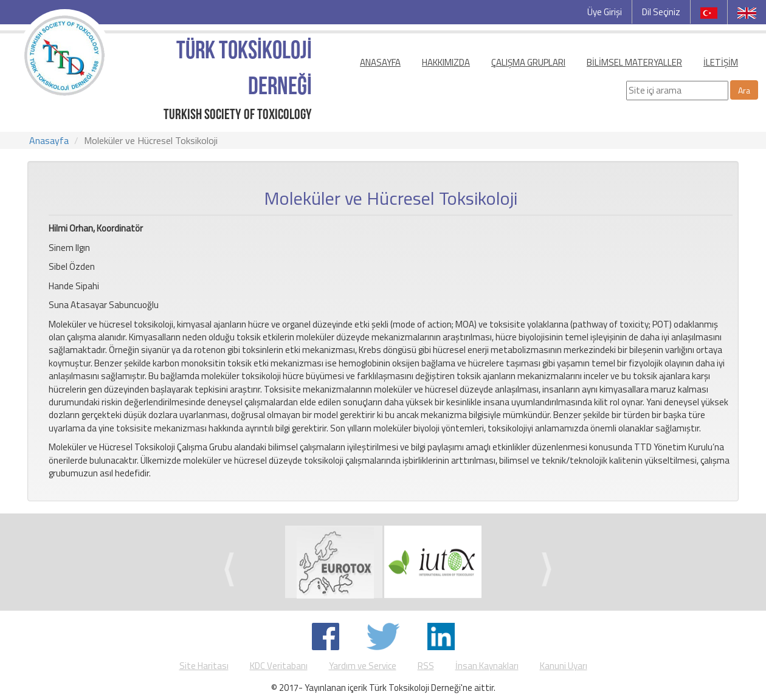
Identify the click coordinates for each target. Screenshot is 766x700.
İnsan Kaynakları (487, 666)
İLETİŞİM (721, 62)
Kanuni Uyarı (564, 666)
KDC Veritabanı (279, 666)
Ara (744, 90)
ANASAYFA (380, 62)
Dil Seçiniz (661, 12)
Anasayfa (49, 140)
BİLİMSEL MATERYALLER (634, 62)
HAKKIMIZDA (446, 62)
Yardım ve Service (363, 666)
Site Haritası (204, 666)
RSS (426, 666)
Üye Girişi (605, 12)
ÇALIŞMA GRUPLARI (528, 62)
